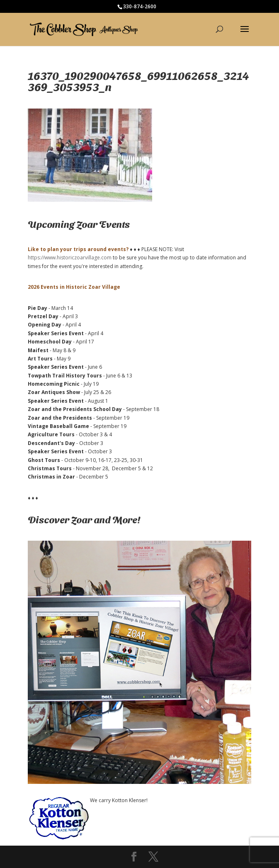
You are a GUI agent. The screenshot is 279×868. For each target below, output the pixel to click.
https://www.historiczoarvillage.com (70, 257)
